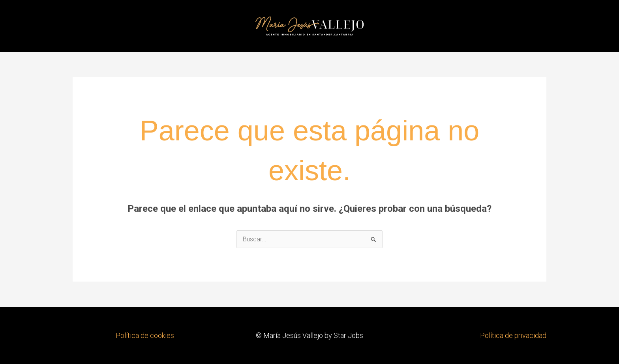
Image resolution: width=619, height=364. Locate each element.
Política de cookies (145, 335)
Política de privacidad (513, 335)
